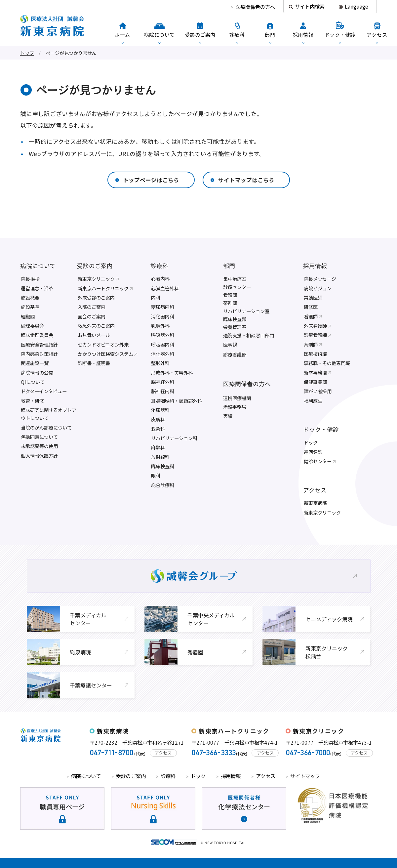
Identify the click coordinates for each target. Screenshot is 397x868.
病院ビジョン (318, 288)
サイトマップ (305, 776)
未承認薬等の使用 (39, 446)
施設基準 (30, 307)
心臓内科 (160, 279)
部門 (229, 266)
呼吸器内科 (163, 344)
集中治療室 (235, 279)
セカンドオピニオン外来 (103, 344)
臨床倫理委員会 (37, 335)
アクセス (315, 490)
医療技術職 (315, 354)
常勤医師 (313, 297)
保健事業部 (315, 382)
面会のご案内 (92, 316)
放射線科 (160, 457)
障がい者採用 (318, 391)
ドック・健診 (321, 429)
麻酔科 (158, 447)
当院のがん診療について (46, 427)
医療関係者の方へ (255, 7)
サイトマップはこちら (246, 180)
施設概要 (30, 297)
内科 (156, 297)
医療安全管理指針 (39, 344)
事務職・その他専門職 (327, 363)
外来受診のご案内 (96, 297)
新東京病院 (315, 503)
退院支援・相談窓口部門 (249, 335)
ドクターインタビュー (44, 391)
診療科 (159, 266)
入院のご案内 (92, 307)
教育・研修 (32, 401)
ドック (311, 442)
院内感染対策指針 (39, 354)
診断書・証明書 (94, 363)
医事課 (230, 344)
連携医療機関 (237, 398)
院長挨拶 (30, 279)
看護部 (230, 295)
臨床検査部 (235, 319)
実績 (228, 416)
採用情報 (315, 266)
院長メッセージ (320, 279)
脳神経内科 (163, 391)
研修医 (311, 307)
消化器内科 (163, 316)
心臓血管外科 (165, 288)
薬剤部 (230, 303)
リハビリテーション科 (174, 438)
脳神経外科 (163, 382)
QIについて (33, 382)
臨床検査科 (163, 466)
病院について (38, 266)
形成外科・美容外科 (172, 372)
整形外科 (160, 363)
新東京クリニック (322, 512)
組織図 (28, 316)
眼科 (156, 475)
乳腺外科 (160, 326)
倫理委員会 (32, 326)
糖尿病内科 (163, 307)
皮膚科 (158, 419)
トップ (27, 53)
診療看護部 (235, 354)
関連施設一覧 (35, 363)
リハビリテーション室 (246, 311)
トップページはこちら (151, 180)
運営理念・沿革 (37, 288)
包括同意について (39, 437)
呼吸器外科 (163, 335)
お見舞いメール (94, 335)
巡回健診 (313, 452)
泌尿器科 (160, 410)
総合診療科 (163, 485)
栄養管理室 (235, 327)
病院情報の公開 (37, 372)
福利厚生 (313, 401)
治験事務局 (235, 407)
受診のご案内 (95, 266)
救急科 (158, 429)
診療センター (237, 287)
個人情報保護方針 (39, 455)
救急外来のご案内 (96, 326)
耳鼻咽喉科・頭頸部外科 (177, 401)
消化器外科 (163, 354)
